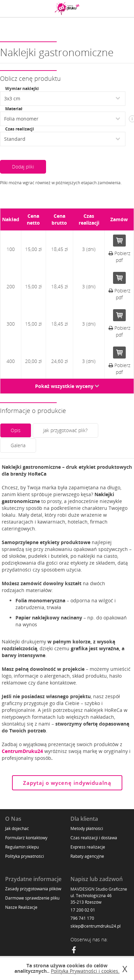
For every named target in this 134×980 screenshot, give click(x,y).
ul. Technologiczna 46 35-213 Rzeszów (91, 899)
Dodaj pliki (23, 167)
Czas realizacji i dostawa (94, 838)
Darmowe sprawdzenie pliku (32, 898)
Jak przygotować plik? (65, 430)
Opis (16, 430)
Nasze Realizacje (21, 907)
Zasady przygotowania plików (33, 889)
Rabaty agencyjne (87, 856)
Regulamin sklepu (22, 847)
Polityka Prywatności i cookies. (85, 971)
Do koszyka (119, 241)
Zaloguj (108, 9)
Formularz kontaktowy (26, 838)
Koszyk (124, 9)
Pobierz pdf (119, 257)
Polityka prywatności (25, 856)
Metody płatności (87, 828)
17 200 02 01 (83, 910)
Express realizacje (88, 847)
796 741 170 (82, 918)
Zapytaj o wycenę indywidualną (67, 783)
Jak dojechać (17, 828)
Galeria (18, 445)
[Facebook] (74, 951)
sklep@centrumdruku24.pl (96, 926)
